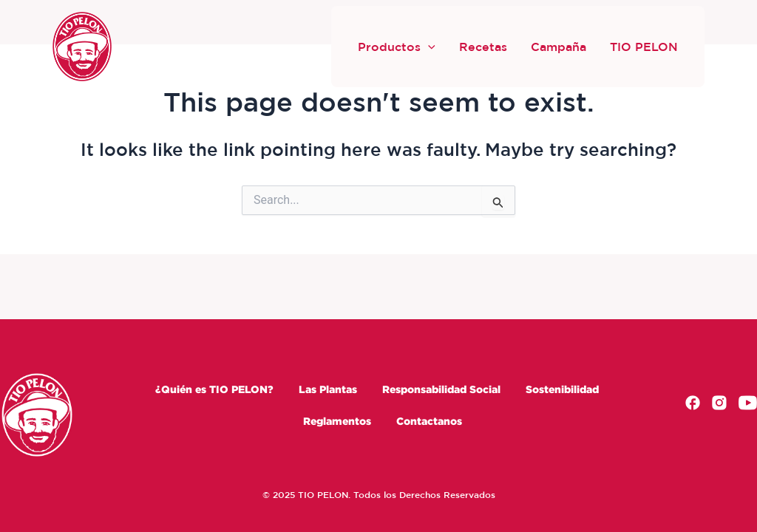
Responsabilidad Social (441, 389)
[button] (428, 47)
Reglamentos (337, 421)
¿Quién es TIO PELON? (214, 389)
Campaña (559, 47)
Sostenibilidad (562, 389)
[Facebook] (693, 405)
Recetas (483, 47)
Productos (397, 47)
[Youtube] (748, 405)
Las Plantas (328, 389)
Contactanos (429, 421)
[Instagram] (719, 405)
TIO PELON (644, 47)
